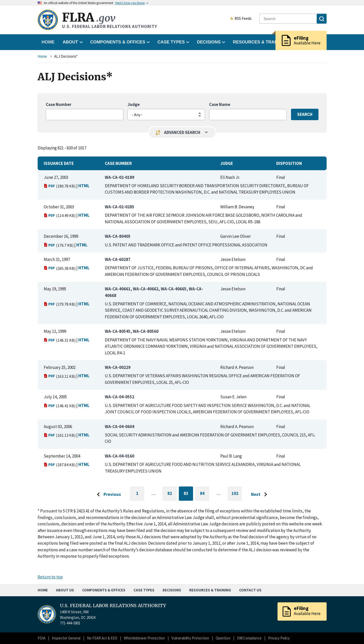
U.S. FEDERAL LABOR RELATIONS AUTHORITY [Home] (113, 606)
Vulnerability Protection (190, 638)
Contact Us (250, 590)
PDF (49, 186)
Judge (134, 104)
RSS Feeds (241, 19)
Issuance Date (59, 163)
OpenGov (223, 638)
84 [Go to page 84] (205, 494)
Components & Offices (104, 590)
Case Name (220, 104)
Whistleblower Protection (144, 638)
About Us (65, 590)
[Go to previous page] (108, 495)
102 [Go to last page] (237, 496)
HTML (84, 186)
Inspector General (66, 638)
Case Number (59, 104)
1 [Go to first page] (140, 496)
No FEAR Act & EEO (102, 638)
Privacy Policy (279, 638)
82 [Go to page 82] (172, 494)
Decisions (172, 590)
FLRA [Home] (89, 17)
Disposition (289, 163)
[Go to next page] (260, 495)
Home (48, 42)
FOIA (41, 638)
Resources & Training (210, 590)
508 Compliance (249, 638)
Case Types (144, 590)
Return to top (50, 577)
